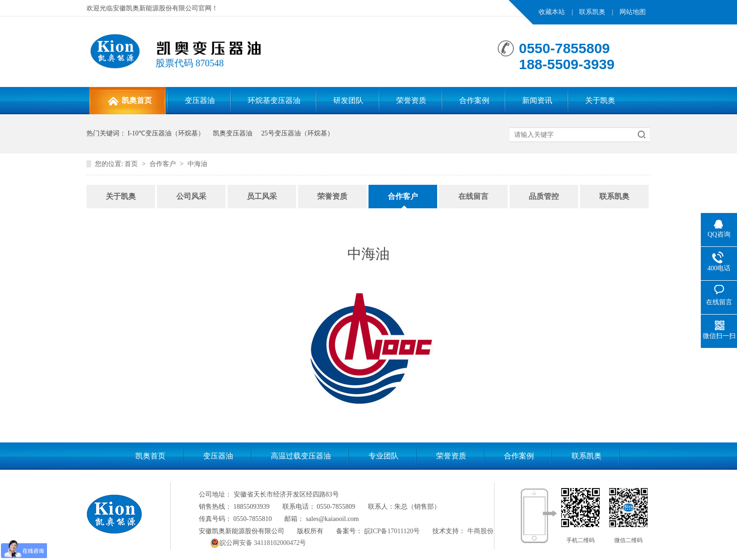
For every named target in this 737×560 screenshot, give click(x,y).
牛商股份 (480, 531)
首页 (131, 164)
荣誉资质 (411, 100)
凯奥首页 (130, 101)
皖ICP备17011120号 (392, 531)
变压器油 (200, 100)
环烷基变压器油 (274, 100)
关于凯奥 (600, 100)
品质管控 (544, 196)
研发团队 (348, 100)
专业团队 (384, 456)
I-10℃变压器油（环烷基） (166, 133)
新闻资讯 (537, 100)
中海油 (197, 164)
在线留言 (473, 196)
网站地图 (633, 12)
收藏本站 (552, 12)
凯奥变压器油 (233, 133)
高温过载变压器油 (301, 456)
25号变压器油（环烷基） (298, 133)
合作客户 (163, 164)
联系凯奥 (592, 12)
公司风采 (191, 196)
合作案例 (474, 100)
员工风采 (262, 196)
